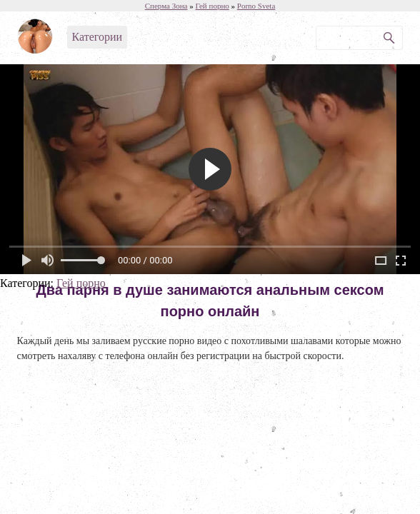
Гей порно (81, 283)
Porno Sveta (256, 6)
